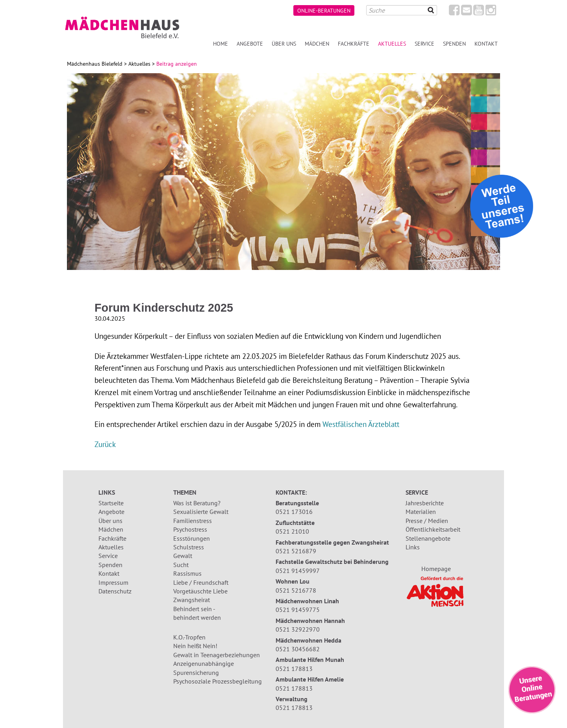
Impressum (113, 582)
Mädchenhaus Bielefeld (95, 64)
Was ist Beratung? (197, 503)
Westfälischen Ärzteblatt (361, 424)
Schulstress (189, 547)
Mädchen (317, 43)
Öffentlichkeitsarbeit (433, 529)
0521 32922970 (298, 629)
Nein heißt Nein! (195, 646)
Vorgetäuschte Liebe (200, 591)
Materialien (421, 512)
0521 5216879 (296, 551)
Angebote (250, 43)
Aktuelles (392, 43)
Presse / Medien (427, 521)
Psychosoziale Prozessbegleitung (218, 681)
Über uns (284, 43)
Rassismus (187, 573)
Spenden (454, 43)
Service (424, 43)
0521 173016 (294, 512)
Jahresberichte (425, 503)
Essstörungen (192, 538)
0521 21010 (292, 531)
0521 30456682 (298, 649)
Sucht (181, 565)
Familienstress (193, 521)
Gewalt (183, 556)
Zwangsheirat (192, 600)
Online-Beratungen (324, 10)
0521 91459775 (298, 610)
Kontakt (486, 43)
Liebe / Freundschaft (201, 582)
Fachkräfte (354, 43)
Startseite (111, 503)
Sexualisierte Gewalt (201, 512)
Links (413, 547)
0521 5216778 (296, 590)
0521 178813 (294, 669)
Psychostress (190, 529)
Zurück (105, 444)
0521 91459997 (298, 571)
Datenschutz (115, 591)
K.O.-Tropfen (189, 637)
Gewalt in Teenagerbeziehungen (217, 655)
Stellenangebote (428, 538)
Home (220, 43)
